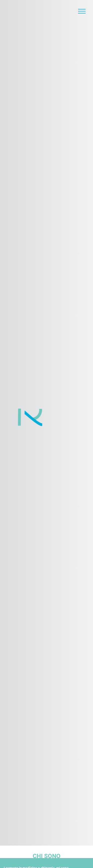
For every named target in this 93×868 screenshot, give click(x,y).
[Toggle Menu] (82, 11)
